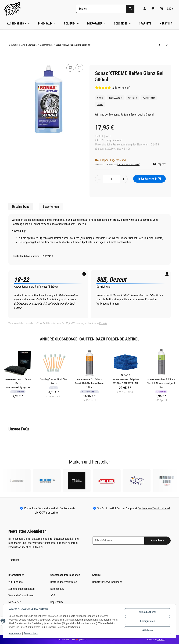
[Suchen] (101, 9)
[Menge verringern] (99, 179)
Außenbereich (149, 98)
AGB (53, 595)
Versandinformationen (21, 595)
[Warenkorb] (167, 9)
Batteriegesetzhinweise (64, 582)
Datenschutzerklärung (66, 539)
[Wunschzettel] (153, 9)
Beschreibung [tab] (21, 206)
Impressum (15, 633)
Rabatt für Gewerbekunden (107, 582)
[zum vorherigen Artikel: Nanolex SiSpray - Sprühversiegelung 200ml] (160, 45)
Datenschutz (31, 633)
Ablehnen (147, 630)
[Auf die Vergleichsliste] (70, 68)
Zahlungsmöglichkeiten (22, 589)
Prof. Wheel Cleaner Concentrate (124, 238)
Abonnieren (157, 540)
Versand (118, 140)
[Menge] (111, 179)
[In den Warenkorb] (11, 57)
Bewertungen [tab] (51, 206)
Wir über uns (15, 582)
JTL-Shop (161, 640)
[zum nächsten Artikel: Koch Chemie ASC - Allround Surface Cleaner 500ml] (167, 45)
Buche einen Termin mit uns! (154, 508)
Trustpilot (14, 560)
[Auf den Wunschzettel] (79, 68)
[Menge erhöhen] (123, 179)
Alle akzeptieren (147, 612)
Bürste (159, 238)
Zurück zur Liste (18, 45)
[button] (145, 9)
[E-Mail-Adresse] (118, 541)
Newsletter (15, 602)
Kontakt (103, 323)
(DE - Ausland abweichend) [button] (129, 165)
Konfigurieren (147, 621)
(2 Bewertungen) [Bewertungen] (113, 88)
